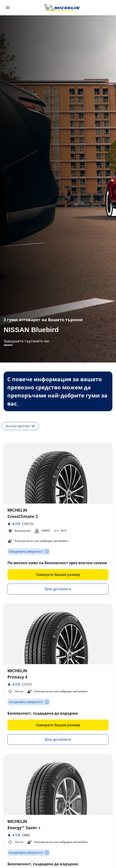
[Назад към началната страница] (62, 8)
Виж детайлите (58, 589)
